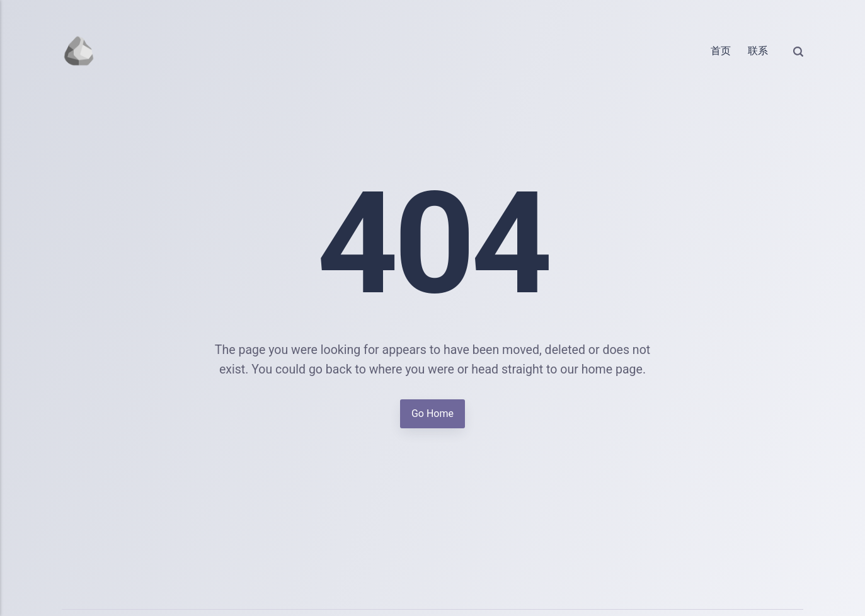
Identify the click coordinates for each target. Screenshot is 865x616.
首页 (721, 51)
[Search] (798, 51)
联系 (758, 51)
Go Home (432, 414)
